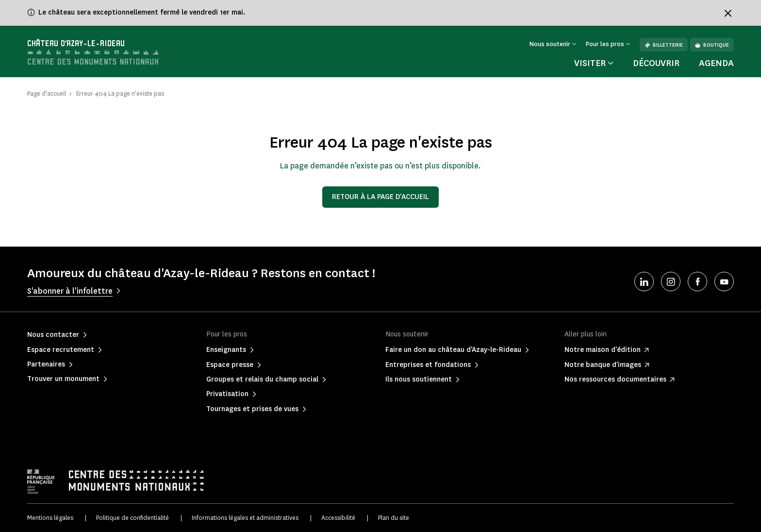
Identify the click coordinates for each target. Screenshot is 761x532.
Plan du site (394, 518)
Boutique (712, 45)
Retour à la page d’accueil (380, 197)
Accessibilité (338, 518)
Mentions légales (50, 518)
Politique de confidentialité (132, 518)
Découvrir (656, 63)
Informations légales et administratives (245, 518)
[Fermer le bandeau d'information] (728, 13)
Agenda (716, 63)
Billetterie (664, 45)
